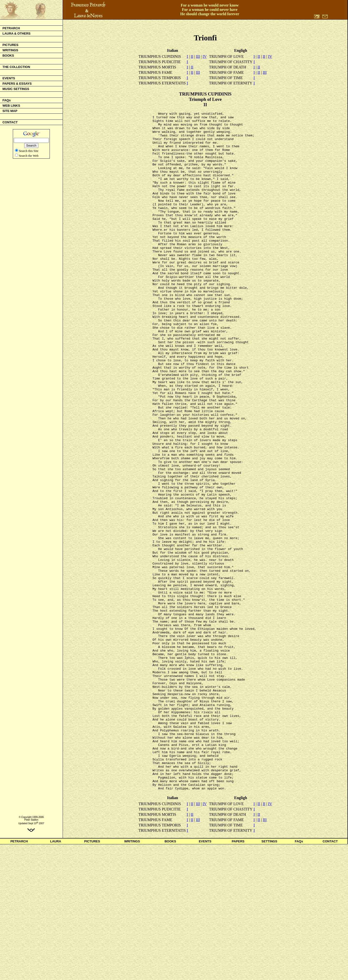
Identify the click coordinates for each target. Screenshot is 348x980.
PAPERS (238, 977)
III (198, 56)
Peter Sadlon (31, 955)
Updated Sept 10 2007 (31, 959)
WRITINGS (132, 977)
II (192, 56)
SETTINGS (269, 977)
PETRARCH (19, 977)
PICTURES (92, 977)
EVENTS (205, 977)
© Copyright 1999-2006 (31, 953)
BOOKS (170, 977)
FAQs (299, 977)
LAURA (56, 977)
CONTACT (330, 977)
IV (205, 56)
